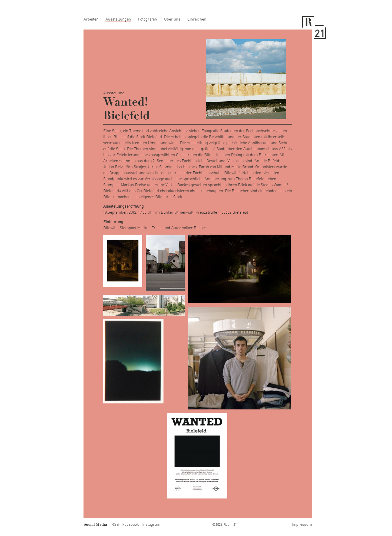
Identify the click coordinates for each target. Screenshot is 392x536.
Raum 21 (314, 28)
